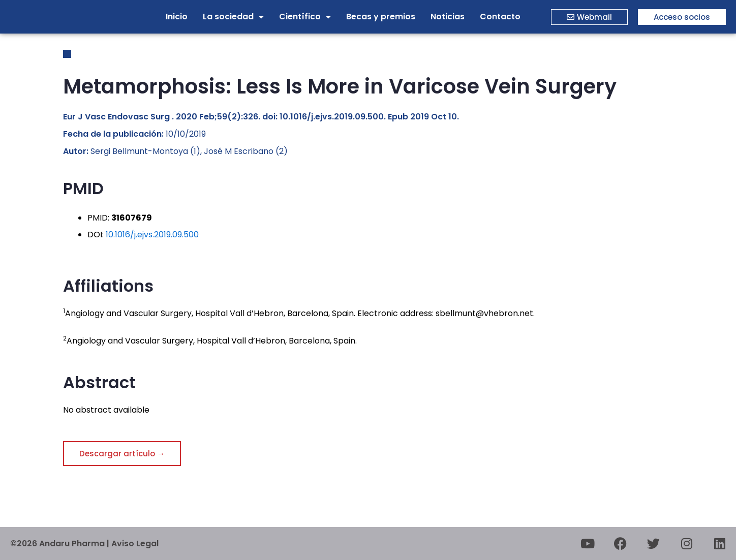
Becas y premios (381, 17)
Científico (305, 17)
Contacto (500, 17)
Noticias (448, 17)
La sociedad (233, 17)
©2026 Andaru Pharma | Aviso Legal (85, 543)
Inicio (177, 17)
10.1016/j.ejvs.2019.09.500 (152, 235)
